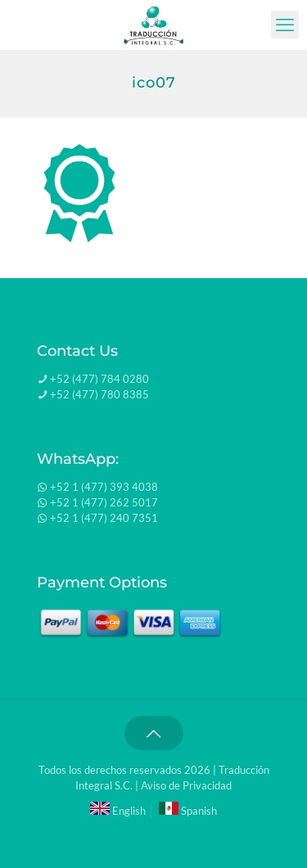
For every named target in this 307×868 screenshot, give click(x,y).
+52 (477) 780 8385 (99, 394)
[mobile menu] (285, 25)
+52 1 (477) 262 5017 (104, 502)
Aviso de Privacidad (186, 785)
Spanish (188, 811)
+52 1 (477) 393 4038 (104, 487)
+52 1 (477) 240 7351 (104, 518)
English (118, 811)
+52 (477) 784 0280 (99, 379)
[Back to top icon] (154, 733)
